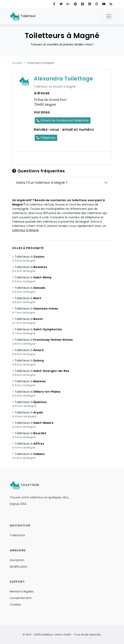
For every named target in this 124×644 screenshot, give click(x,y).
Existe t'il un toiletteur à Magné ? (42, 183)
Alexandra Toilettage (63, 79)
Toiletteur (23, 16)
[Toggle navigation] (109, 16)
